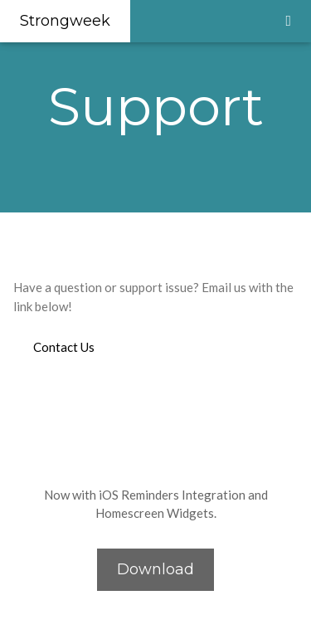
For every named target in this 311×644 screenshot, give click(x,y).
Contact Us (64, 347)
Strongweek (65, 21)
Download (155, 569)
